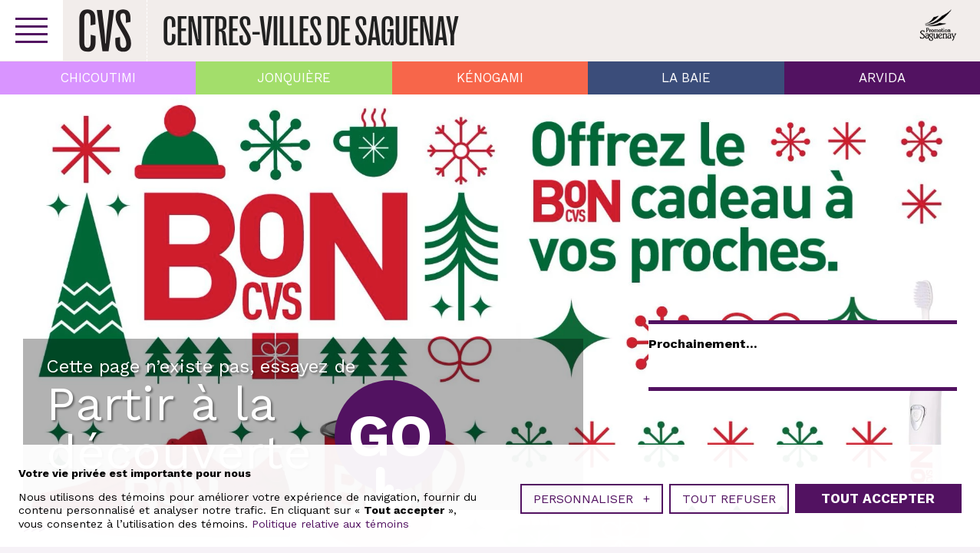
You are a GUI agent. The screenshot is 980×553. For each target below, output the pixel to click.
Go (390, 435)
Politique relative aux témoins (330, 524)
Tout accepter (878, 498)
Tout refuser (729, 499)
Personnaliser (592, 499)
